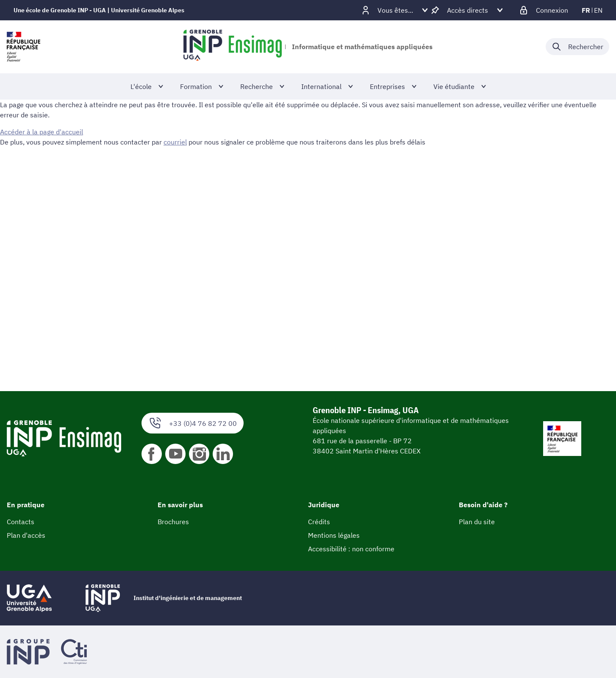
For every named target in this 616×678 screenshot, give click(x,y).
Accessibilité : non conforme (351, 549)
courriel (175, 142)
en (598, 10)
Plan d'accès (26, 535)
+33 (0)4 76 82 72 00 (193, 423)
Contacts (21, 522)
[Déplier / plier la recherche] (577, 47)
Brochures (173, 522)
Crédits (319, 522)
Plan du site (477, 522)
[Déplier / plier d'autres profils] (395, 10)
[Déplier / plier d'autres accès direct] (468, 10)
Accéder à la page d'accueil (42, 132)
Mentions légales (334, 535)
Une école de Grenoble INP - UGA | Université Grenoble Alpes (99, 10)
